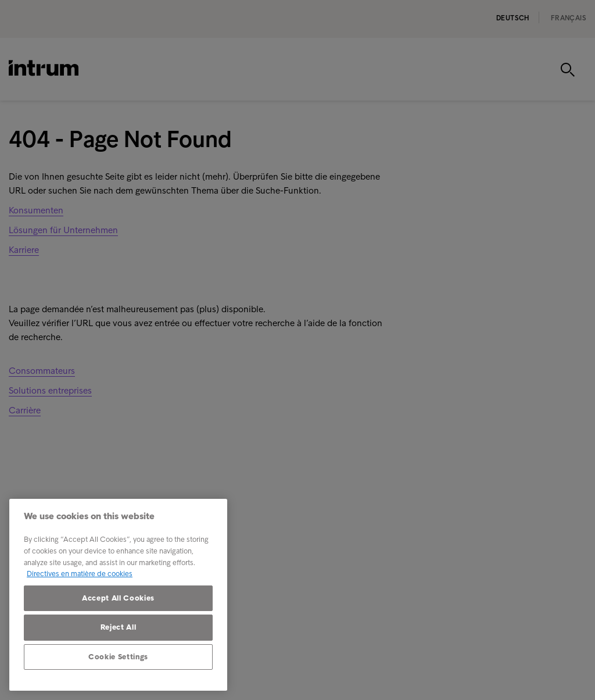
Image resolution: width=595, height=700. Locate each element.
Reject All (119, 627)
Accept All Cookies (118, 598)
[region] (118, 595)
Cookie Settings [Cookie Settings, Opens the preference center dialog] (118, 657)
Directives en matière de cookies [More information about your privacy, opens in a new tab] (80, 574)
